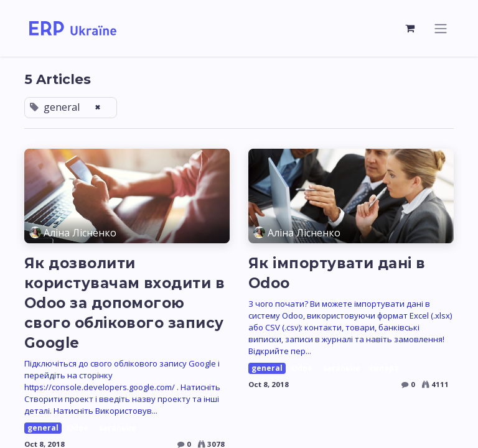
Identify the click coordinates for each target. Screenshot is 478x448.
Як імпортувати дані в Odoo (337, 273)
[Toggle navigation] (441, 28)
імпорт (385, 368)
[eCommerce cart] (410, 28)
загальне (117, 428)
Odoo (78, 428)
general (43, 428)
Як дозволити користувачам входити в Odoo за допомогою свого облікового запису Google (124, 303)
